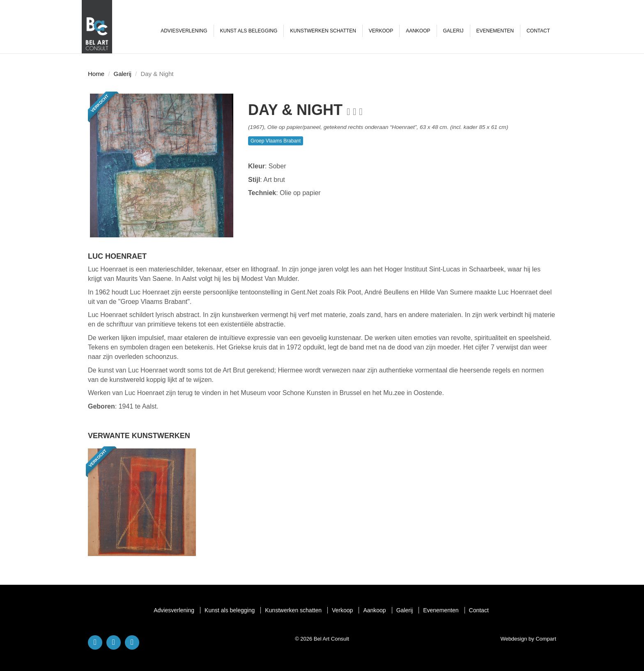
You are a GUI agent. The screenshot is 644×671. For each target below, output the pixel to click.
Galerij (453, 31)
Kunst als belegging (249, 31)
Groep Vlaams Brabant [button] (276, 141)
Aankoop (418, 31)
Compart (546, 639)
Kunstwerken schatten (323, 31)
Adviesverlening (184, 31)
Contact (538, 31)
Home (96, 74)
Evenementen (495, 31)
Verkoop (381, 31)
